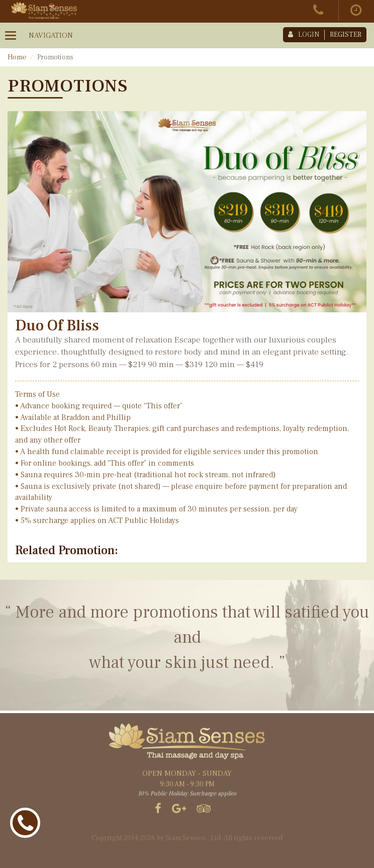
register (346, 35)
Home (17, 57)
